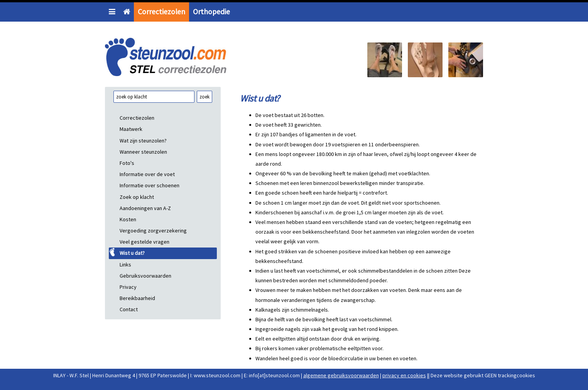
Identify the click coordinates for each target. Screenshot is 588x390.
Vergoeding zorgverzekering (153, 231)
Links (125, 265)
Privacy (128, 287)
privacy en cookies (404, 375)
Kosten (128, 219)
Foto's (127, 163)
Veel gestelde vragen (144, 242)
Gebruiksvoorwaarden (145, 276)
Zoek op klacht (137, 197)
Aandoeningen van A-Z (145, 208)
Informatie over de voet (147, 174)
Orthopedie (211, 12)
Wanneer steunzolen (143, 152)
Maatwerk (131, 129)
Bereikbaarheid (137, 298)
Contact (129, 309)
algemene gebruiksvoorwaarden (341, 375)
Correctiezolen (161, 12)
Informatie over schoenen (150, 185)
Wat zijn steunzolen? (143, 141)
